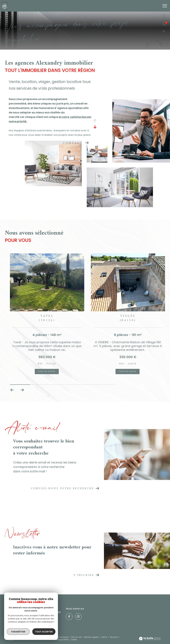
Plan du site (77, 637)
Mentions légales (92, 637)
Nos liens (114, 637)
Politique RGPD (62, 640)
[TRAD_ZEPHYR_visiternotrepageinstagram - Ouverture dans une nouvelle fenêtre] (78, 617)
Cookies (74, 640)
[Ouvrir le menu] (165, 6)
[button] (22, 390)
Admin (105, 637)
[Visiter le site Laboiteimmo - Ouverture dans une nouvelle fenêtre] (150, 639)
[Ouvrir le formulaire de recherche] (147, 6)
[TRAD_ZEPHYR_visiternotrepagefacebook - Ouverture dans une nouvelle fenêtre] (69, 617)
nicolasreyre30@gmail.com (22, 624)
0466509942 (14, 620)
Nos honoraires (62, 637)
